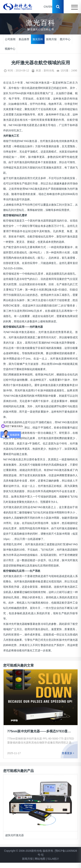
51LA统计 (53, 859)
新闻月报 (51, 39)
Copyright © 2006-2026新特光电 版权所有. (29, 851)
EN (50, 7)
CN (46, 7)
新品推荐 (24, 39)
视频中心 (10, 49)
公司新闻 (10, 39)
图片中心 (65, 39)
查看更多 (68, 753)
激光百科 (38, 39)
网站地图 (40, 859)
